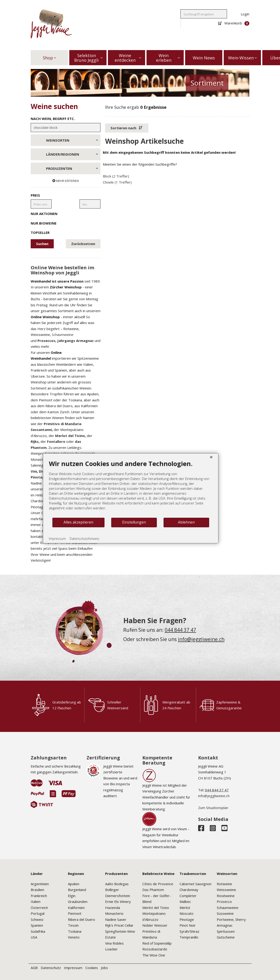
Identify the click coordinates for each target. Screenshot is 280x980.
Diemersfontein (118, 896)
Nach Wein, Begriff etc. (53, 119)
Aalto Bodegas (117, 884)
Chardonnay (189, 890)
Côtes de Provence (158, 884)
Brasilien (37, 890)
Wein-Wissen (242, 58)
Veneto (74, 937)
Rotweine (224, 884)
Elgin (72, 896)
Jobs (104, 968)
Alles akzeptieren (72, 528)
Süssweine (225, 913)
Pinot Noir (188, 925)
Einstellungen (127, 528)
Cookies (92, 968)
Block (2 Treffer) (116, 176)
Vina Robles (114, 943)
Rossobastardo (155, 949)
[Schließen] (204, 463)
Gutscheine (226, 937)
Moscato (187, 913)
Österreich (39, 908)
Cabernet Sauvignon (195, 884)
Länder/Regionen (72, 154)
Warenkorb (234, 23)
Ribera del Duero (82, 919)
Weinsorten (72, 140)
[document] (124, 494)
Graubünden (78, 901)
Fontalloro (56, 441)
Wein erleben (168, 58)
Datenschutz (51, 968)
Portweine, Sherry (231, 919)
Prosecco (224, 901)
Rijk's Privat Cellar (119, 925)
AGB (34, 968)
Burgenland (77, 890)
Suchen (42, 244)
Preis (35, 195)
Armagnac (225, 925)
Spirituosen (226, 931)
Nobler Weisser (155, 925)
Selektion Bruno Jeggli (88, 58)
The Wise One (154, 955)
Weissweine (226, 890)
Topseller (66, 232)
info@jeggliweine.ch (201, 639)
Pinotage (187, 919)
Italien (36, 901)
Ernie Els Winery (118, 901)
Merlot (185, 908)
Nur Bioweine (66, 223)
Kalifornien (76, 908)
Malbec (185, 901)
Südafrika (38, 931)
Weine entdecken (128, 58)
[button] (127, 128)
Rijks (35, 441)
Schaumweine (63, 335)
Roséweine (226, 896)
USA (34, 937)
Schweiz (37, 919)
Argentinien (40, 884)
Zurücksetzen (83, 244)
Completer (188, 896)
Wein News (204, 58)
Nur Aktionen (66, 213)
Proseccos (46, 341)
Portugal (38, 913)
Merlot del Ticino (70, 436)
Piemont (75, 913)
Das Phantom (153, 890)
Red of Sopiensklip (157, 943)
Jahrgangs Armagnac (75, 341)
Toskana (75, 931)
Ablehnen (180, 528)
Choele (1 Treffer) (117, 182)
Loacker (111, 949)
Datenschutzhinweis (78, 544)
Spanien (37, 925)
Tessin (73, 925)
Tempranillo (189, 937)
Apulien (74, 884)
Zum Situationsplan (213, 808)
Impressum (73, 968)
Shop (49, 58)
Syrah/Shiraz (189, 931)
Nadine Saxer (116, 919)
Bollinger (112, 890)
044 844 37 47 (180, 630)
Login (245, 14)
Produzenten (72, 168)
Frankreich (39, 896)
